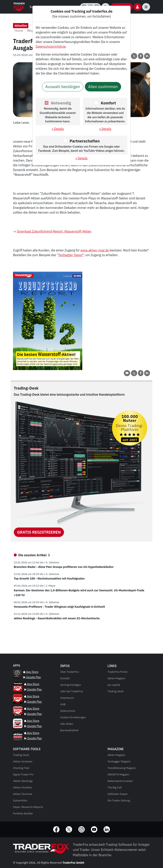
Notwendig (61, 103)
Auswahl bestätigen (63, 87)
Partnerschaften (85, 141)
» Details (58, 129)
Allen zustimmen (103, 87)
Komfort (108, 103)
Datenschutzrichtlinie (51, 47)
